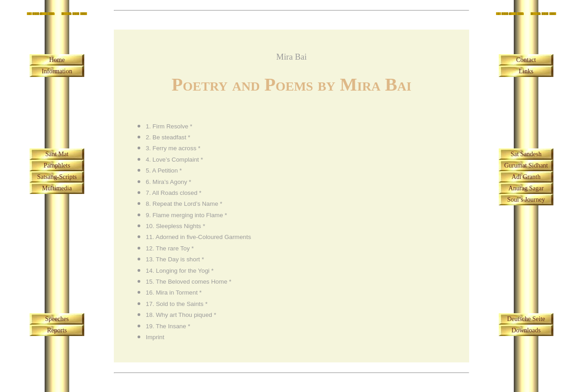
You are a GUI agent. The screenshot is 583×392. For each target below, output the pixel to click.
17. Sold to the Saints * (177, 304)
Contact (526, 60)
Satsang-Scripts (57, 177)
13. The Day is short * (175, 259)
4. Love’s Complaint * (174, 160)
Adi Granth (526, 177)
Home (57, 60)
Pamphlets (57, 165)
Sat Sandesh (526, 154)
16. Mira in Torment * (174, 293)
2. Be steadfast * (168, 137)
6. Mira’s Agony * (169, 182)
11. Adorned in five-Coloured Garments (198, 237)
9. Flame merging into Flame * (187, 215)
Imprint (155, 337)
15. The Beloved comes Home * (189, 282)
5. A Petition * (164, 171)
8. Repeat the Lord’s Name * (184, 204)
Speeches (57, 319)
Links (526, 71)
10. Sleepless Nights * (175, 226)
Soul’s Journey (526, 200)
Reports (57, 330)
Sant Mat (57, 154)
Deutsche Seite (526, 319)
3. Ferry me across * (173, 148)
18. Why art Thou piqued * (181, 315)
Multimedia (57, 188)
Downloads (526, 330)
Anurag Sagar (526, 188)
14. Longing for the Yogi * (180, 271)
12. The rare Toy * (170, 248)
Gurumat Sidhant (526, 165)
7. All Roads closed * (174, 193)
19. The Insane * (168, 326)
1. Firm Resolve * (169, 126)
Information (57, 71)
